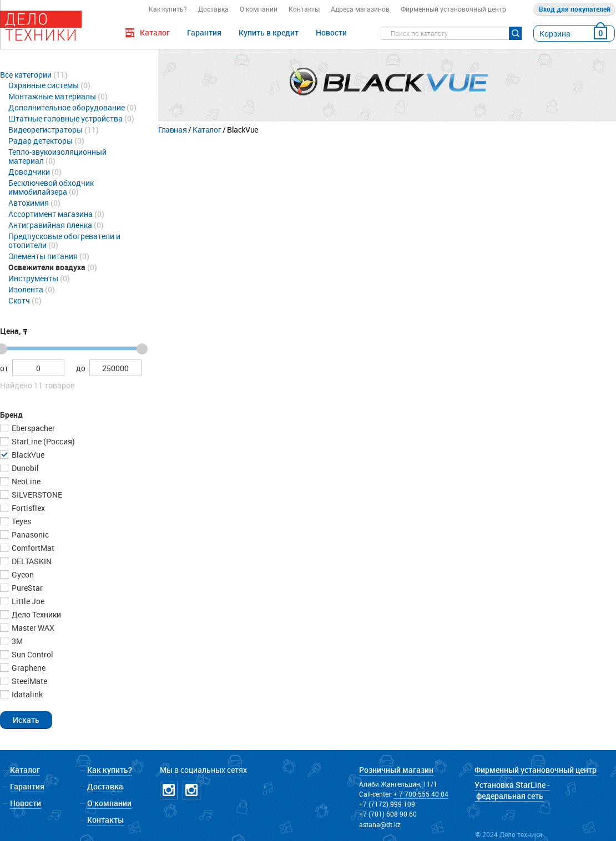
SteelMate (29, 681)
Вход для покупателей (575, 9)
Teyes (21, 521)
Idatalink (26, 694)
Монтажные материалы (52, 96)
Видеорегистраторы (46, 130)
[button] (26, 720)
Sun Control (32, 654)
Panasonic (29, 535)
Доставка (213, 9)
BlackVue (27, 455)
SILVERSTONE (36, 495)
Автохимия (29, 203)
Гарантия (204, 32)
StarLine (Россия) (42, 441)
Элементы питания (43, 256)
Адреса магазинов (360, 9)
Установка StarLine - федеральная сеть (512, 790)
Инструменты (33, 278)
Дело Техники (36, 614)
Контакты (304, 9)
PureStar (26, 588)
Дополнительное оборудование (67, 107)
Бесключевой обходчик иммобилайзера (51, 187)
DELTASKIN (31, 561)
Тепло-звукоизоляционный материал (57, 156)
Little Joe (27, 601)
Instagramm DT (169, 791)
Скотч (19, 300)
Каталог (207, 130)
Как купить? (168, 9)
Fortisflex (27, 508)
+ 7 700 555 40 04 (421, 794)
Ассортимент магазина (51, 214)
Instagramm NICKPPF (191, 791)
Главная (172, 130)
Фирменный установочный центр (453, 9)
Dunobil (24, 468)
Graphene (28, 668)
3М (16, 641)
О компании (259, 9)
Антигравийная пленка (50, 225)
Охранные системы (44, 85)
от (4, 368)
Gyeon (22, 574)
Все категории (26, 75)
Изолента (26, 289)
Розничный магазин (396, 770)
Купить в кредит (269, 32)
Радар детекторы (41, 141)
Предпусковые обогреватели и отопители (64, 240)
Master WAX (32, 628)
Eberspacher (32, 428)
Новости (331, 32)
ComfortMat (32, 548)
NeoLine (25, 481)
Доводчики (29, 172)
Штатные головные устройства (65, 118)
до (81, 368)
